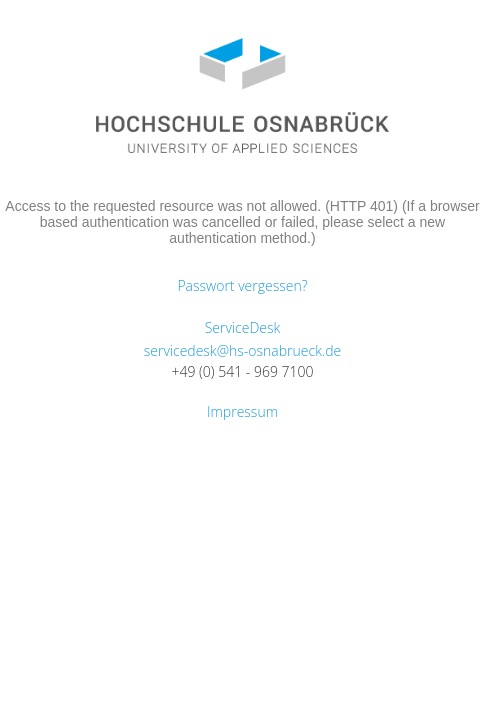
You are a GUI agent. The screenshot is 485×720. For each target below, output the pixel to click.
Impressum (242, 411)
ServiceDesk (243, 327)
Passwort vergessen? (242, 285)
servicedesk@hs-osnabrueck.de (243, 350)
